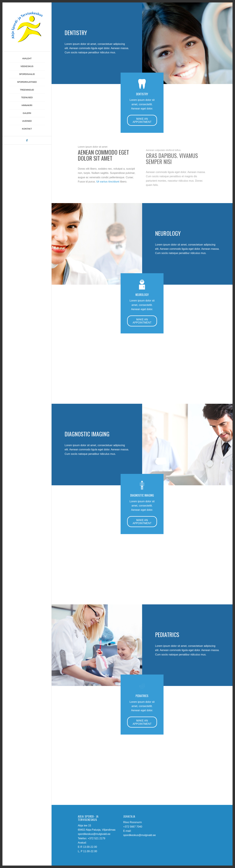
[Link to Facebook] (27, 140)
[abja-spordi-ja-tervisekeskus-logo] (27, 27)
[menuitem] (27, 59)
